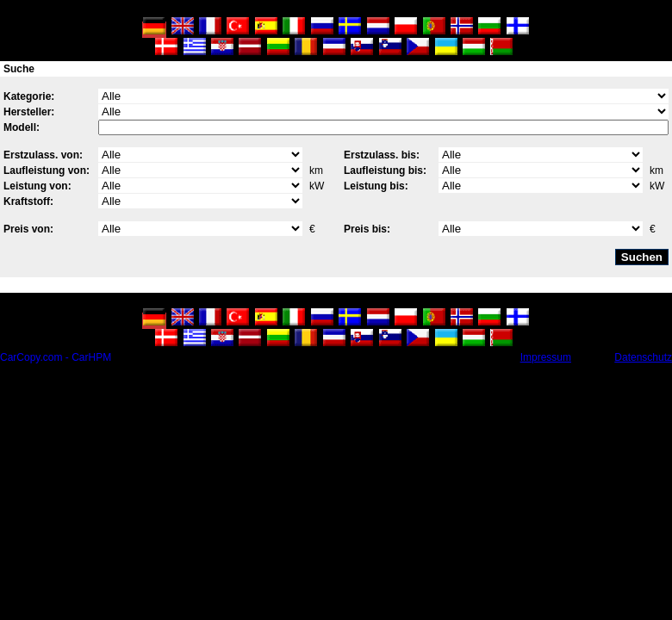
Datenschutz (643, 357)
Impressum (546, 357)
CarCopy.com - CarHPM (56, 357)
